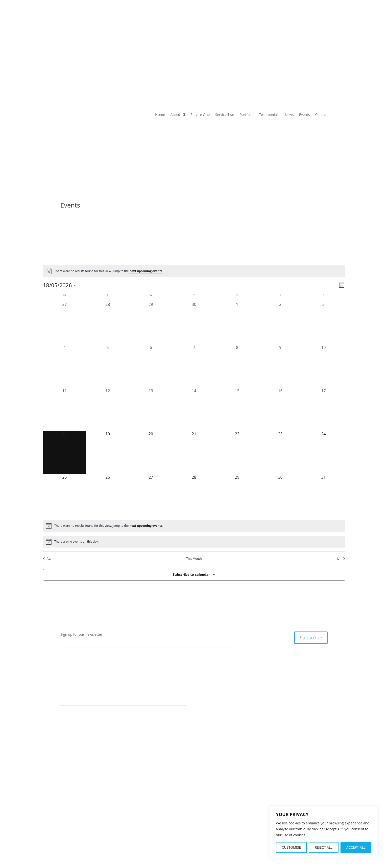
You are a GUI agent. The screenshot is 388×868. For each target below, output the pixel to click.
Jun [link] (341, 559)
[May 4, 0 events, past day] (65, 366)
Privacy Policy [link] (218, 841)
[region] (324, 832)
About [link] (92, 55)
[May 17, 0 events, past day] (323, 409)
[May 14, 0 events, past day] (194, 409)
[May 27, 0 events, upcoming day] (151, 496)
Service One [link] (129, 55)
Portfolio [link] (199, 55)
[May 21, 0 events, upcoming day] (194, 452)
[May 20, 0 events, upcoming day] (151, 452)
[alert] (194, 271)
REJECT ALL (324, 847)
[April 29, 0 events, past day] (151, 323)
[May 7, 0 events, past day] (194, 366)
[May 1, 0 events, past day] (237, 323)
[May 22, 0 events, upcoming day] (237, 452)
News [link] (266, 55)
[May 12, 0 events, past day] (108, 409)
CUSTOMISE (291, 847)
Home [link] (65, 55)
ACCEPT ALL (356, 847)
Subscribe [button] (311, 638)
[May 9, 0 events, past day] (280, 366)
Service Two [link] (165, 55)
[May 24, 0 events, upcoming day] (323, 452)
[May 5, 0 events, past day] (108, 366)
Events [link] (293, 55)
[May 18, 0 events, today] (65, 452)
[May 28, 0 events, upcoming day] (194, 496)
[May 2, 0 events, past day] (280, 323)
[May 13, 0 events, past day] (151, 409)
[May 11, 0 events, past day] (65, 409)
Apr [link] (47, 559)
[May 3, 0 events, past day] (323, 323)
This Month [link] (194, 559)
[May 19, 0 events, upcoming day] (108, 452)
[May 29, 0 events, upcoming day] (237, 496)
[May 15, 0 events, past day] (237, 409)
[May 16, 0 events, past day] (280, 409)
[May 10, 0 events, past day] (323, 366)
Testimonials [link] (234, 55)
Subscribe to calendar (191, 574)
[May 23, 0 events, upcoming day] (280, 452)
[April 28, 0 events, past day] (108, 323)
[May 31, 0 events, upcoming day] (323, 496)
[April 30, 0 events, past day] (194, 323)
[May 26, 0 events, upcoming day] (108, 496)
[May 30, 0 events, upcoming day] (280, 496)
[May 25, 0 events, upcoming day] (65, 496)
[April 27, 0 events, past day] (65, 323)
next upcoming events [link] (146, 271)
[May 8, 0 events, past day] (237, 366)
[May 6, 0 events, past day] (151, 366)
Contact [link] (321, 55)
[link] (91, 34)
